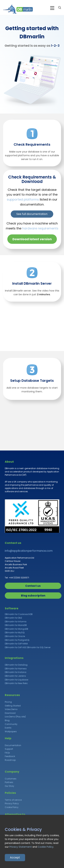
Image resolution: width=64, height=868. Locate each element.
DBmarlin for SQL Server (39, 647)
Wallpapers (11, 731)
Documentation (13, 745)
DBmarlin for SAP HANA (16, 644)
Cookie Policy (12, 807)
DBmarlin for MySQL (15, 632)
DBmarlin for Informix (16, 622)
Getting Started (13, 706)
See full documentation (32, 214)
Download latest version (32, 239)
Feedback (10, 756)
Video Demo (11, 709)
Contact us (33, 586)
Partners (9, 782)
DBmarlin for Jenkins (15, 676)
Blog (7, 720)
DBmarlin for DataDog (16, 665)
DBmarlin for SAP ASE (15, 647)
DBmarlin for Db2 (13, 618)
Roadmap (10, 760)
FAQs (7, 753)
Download (10, 713)
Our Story (9, 786)
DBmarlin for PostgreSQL (17, 640)
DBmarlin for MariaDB (16, 625)
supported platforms (23, 199)
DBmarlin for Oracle (15, 636)
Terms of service (13, 800)
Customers (11, 779)
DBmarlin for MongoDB (16, 629)
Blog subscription (33, 596)
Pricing (8, 702)
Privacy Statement (21, 847)
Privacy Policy (12, 803)
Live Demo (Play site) (15, 717)
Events (8, 728)
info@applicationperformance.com (29, 551)
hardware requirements (40, 228)
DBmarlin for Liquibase (16, 680)
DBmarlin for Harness (16, 669)
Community (11, 724)
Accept (15, 857)
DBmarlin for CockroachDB (19, 614)
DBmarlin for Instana (16, 672)
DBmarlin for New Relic (16, 683)
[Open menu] (52, 8)
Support (9, 749)
